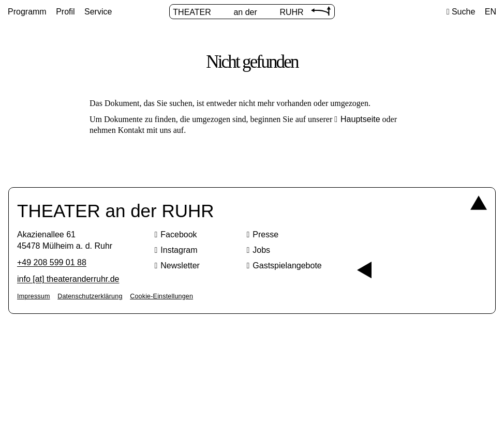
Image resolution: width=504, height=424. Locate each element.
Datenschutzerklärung (90, 296)
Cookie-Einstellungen (161, 296)
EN (491, 12)
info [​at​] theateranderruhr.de (68, 279)
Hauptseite (360, 119)
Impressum (34, 296)
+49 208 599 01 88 (52, 262)
